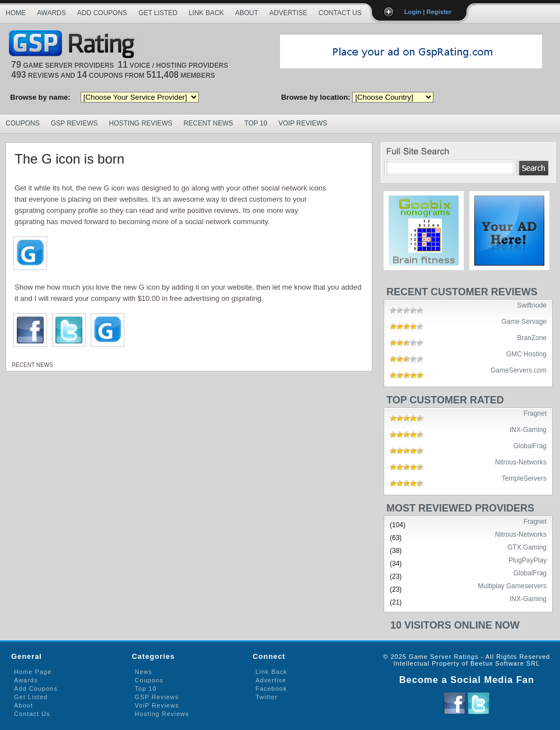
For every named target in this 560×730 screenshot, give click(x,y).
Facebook (271, 689)
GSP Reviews (74, 123)
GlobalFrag (530, 445)
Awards (52, 13)
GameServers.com (519, 370)
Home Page (33, 672)
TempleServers (524, 478)
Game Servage (524, 321)
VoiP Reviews (157, 705)
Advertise (288, 13)
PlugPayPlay (528, 560)
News (144, 672)
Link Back (206, 13)
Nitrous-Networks (521, 462)
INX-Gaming (528, 429)
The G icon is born (69, 159)
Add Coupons (102, 13)
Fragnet (535, 413)
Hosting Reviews (141, 123)
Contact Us (340, 13)
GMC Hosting (526, 354)
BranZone (532, 337)
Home (16, 13)
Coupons (23, 123)
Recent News (208, 123)
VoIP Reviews (303, 123)
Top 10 (256, 123)
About (247, 13)
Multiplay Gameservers (512, 585)
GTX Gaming (527, 547)
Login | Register (428, 12)
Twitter (266, 697)
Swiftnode (532, 305)
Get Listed (158, 13)
